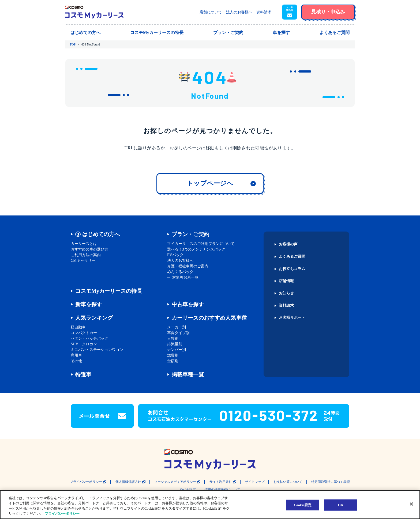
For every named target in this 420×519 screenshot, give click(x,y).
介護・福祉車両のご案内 (188, 266)
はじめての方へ (101, 234)
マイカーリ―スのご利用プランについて (201, 244)
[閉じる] (411, 504)
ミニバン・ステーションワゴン (97, 350)
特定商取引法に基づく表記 (331, 482)
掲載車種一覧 (188, 374)
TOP (73, 44)
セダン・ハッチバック (89, 338)
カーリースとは (84, 244)
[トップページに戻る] (94, 12)
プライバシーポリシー (86, 482)
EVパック (175, 255)
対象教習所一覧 (185, 277)
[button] (290, 12)
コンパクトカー (84, 333)
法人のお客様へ (239, 12)
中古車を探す (188, 304)
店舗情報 (286, 281)
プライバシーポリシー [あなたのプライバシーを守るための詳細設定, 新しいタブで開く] (62, 514)
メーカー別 (177, 327)
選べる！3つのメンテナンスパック (196, 249)
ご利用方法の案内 (86, 255)
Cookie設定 (188, 490)
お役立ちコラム (292, 269)
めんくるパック (180, 272)
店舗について (211, 12)
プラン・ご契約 (190, 234)
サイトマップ (255, 482)
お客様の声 (288, 244)
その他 (76, 361)
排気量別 (175, 344)
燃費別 (173, 355)
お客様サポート (292, 318)
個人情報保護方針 (128, 482)
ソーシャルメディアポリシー (175, 482)
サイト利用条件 (221, 482)
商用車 (76, 355)
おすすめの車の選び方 (89, 249)
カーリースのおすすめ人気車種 (209, 318)
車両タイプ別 (178, 333)
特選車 (83, 374)
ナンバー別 (177, 350)
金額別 (173, 361)
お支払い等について (288, 482)
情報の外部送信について (222, 490)
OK (341, 505)
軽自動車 (78, 327)
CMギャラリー (83, 261)
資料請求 (264, 12)
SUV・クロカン (84, 344)
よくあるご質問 (292, 257)
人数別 (173, 338)
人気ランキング (94, 318)
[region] (210, 505)
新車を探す (89, 304)
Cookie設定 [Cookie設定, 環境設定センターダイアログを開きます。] (303, 505)
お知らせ (286, 293)
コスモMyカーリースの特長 (109, 291)
